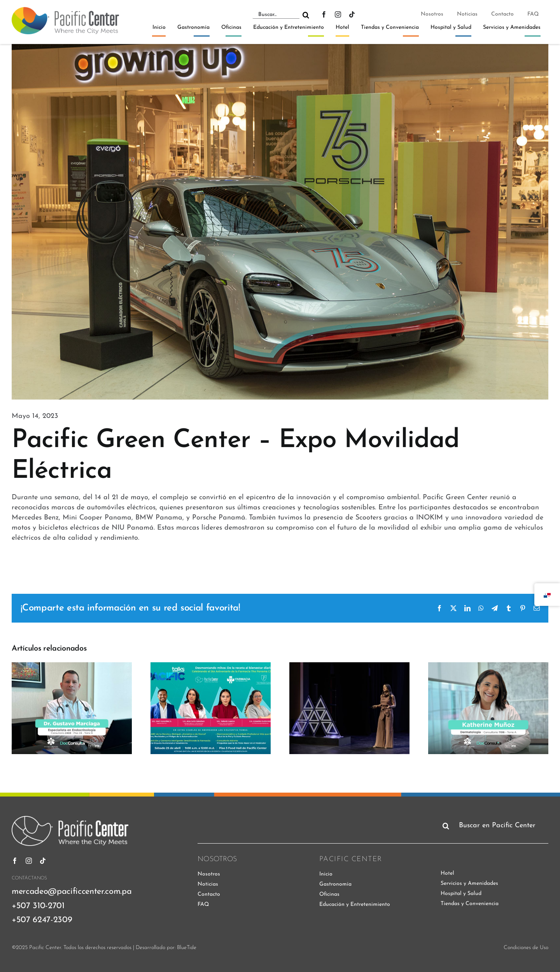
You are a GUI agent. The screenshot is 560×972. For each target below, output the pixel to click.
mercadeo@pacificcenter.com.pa (72, 892)
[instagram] (338, 14)
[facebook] (324, 14)
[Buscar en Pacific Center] (494, 826)
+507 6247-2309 (42, 920)
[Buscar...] (276, 15)
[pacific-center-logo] (65, 10)
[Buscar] (306, 15)
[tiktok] (352, 14)
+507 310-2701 (38, 906)
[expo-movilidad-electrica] (280, 222)
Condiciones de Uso (526, 948)
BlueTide (187, 948)
